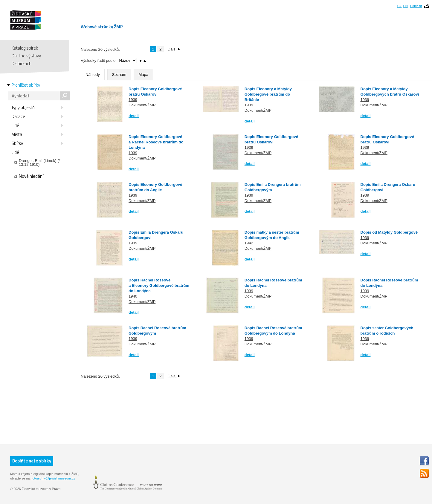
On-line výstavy (26, 56)
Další (174, 49)
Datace (37, 117)
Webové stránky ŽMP (102, 27)
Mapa (143, 75)
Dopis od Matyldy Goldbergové (389, 232)
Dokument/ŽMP (142, 105)
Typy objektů (37, 108)
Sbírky (37, 143)
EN (405, 6)
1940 (133, 296)
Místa (37, 134)
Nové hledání (29, 176)
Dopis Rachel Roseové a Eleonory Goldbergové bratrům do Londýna (159, 285)
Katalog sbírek (25, 48)
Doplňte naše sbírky (32, 461)
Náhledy (93, 75)
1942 (249, 243)
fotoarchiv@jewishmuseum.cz (53, 478)
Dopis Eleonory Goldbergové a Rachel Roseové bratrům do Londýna (156, 142)
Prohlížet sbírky (26, 85)
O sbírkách (21, 63)
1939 (133, 100)
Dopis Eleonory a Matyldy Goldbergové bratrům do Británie (268, 94)
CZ (400, 6)
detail (134, 116)
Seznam (119, 75)
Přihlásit (416, 6)
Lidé (37, 125)
